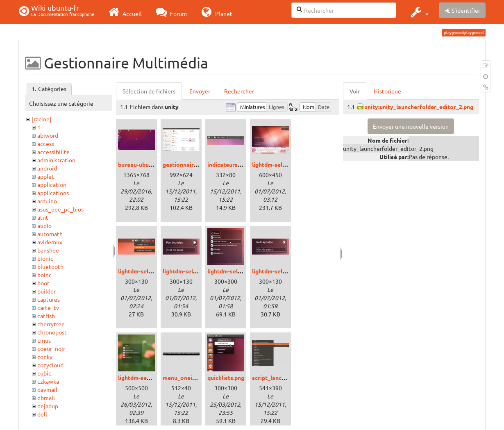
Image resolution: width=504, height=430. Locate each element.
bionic (45, 258)
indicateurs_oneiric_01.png (244, 164)
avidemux (50, 242)
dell (42, 414)
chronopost (52, 332)
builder (47, 291)
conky (45, 357)
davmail (47, 389)
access (46, 143)
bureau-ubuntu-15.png (148, 164)
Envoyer (200, 91)
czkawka (48, 381)
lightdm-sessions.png (146, 378)
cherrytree (51, 324)
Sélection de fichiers (149, 91)
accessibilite (53, 152)
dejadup (48, 406)
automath (50, 234)
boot (43, 283)
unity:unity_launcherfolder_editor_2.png (419, 107)
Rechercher (239, 91)
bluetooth (50, 266)
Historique (387, 91)
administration (56, 160)
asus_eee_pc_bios (60, 209)
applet (46, 176)
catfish (46, 316)
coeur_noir (51, 348)
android (47, 168)
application (52, 184)
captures (49, 299)
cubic (44, 373)
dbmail (46, 398)
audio (44, 225)
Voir (355, 91)
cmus (44, 340)
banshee (48, 250)
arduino (47, 201)
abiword (48, 135)
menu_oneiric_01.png (191, 378)
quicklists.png (226, 378)
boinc (44, 275)
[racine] (42, 119)
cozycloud (50, 365)
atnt (43, 217)
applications (53, 193)
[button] (419, 12)
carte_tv (48, 307)
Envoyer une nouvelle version (411, 126)
